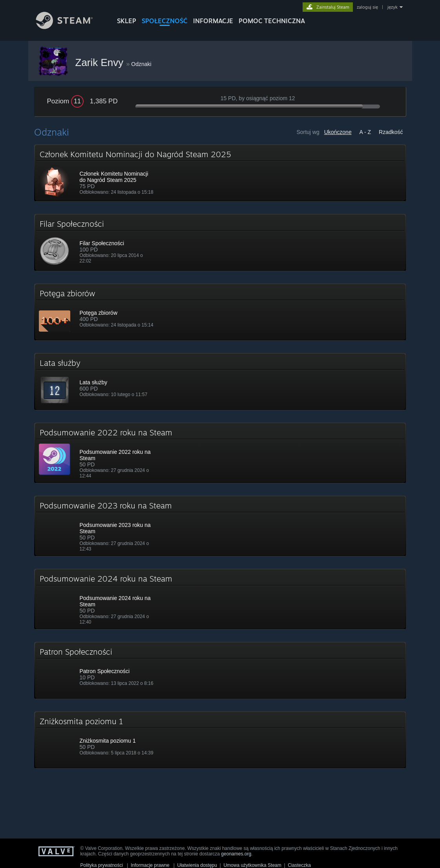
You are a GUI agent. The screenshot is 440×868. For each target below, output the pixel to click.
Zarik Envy (101, 62)
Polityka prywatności (102, 865)
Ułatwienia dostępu (197, 865)
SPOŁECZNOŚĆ (165, 21)
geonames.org (236, 854)
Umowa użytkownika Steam (252, 865)
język (393, 7)
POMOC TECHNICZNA (272, 21)
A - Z (365, 132)
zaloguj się (367, 7)
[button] (220, 173)
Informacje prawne (150, 865)
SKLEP (127, 21)
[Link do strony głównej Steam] (70, 27)
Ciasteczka (299, 865)
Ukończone (338, 132)
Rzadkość (391, 132)
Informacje (213, 21)
